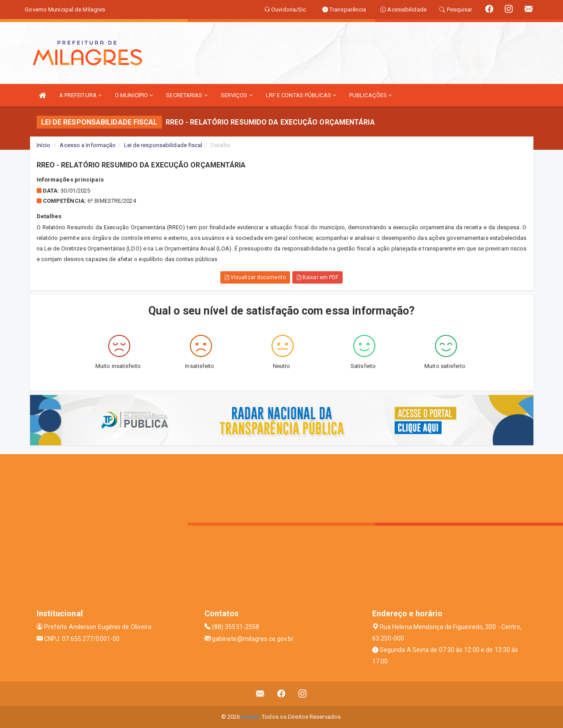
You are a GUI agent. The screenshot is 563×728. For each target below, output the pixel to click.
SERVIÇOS (237, 95)
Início (44, 145)
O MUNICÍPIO (134, 95)
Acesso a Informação (88, 145)
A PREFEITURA (80, 95)
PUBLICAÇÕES (370, 95)
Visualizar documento (255, 277)
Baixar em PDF (318, 277)
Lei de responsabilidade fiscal (163, 145)
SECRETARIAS (187, 95)
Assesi (250, 717)
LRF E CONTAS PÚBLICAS (301, 95)
